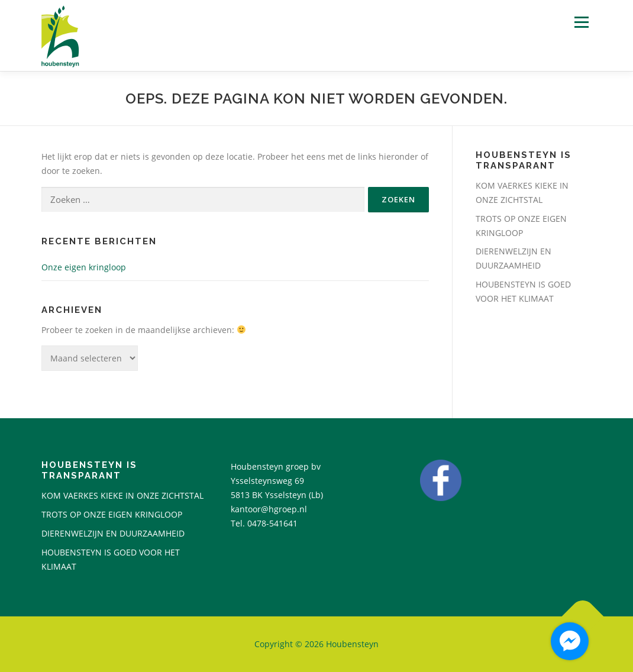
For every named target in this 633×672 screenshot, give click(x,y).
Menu (581, 22)
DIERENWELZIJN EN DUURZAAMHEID (113, 533)
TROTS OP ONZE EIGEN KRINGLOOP (112, 514)
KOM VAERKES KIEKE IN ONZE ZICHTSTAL (122, 495)
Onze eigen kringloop (84, 267)
